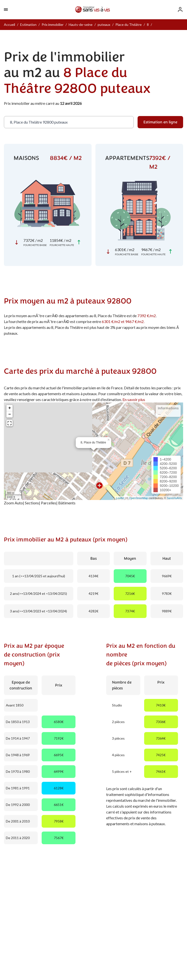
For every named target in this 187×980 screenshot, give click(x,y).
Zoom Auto (13, 503)
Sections (32, 503)
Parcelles (49, 503)
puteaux (104, 24)
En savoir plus (134, 399)
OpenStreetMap (139, 498)
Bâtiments (67, 503)
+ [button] (10, 408)
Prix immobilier (53, 24)
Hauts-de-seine (81, 24)
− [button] (10, 414)
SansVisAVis (174, 498)
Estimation (28, 24)
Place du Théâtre (129, 24)
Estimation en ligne (160, 122)
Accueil (9, 24)
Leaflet (120, 498)
